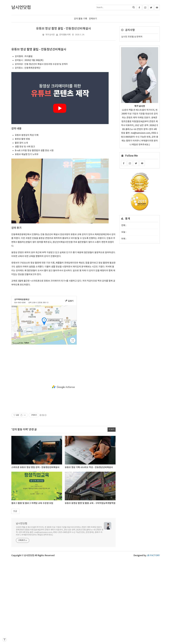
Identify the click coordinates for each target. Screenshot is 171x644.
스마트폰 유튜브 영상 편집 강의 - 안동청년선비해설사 (35, 552)
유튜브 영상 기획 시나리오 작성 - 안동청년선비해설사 (89, 552)
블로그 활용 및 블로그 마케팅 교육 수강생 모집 (32, 587)
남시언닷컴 (22, 608)
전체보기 (93, 19)
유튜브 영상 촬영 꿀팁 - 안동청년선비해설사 (64, 29)
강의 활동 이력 (65, 35)
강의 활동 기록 (81, 19)
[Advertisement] (63, 66)
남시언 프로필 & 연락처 (132, 37)
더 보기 (112, 514)
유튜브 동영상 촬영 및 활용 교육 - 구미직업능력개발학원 (90, 587)
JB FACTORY (153, 640)
